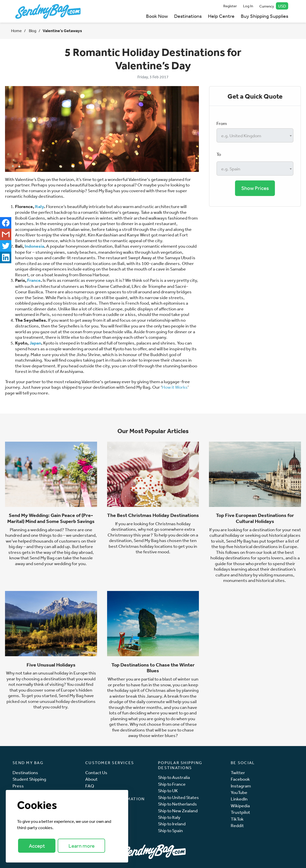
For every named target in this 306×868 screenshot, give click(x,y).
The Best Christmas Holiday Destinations (153, 515)
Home (16, 31)
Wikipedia (240, 806)
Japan (35, 343)
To (219, 154)
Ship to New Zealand (178, 811)
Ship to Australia (174, 777)
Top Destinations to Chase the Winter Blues (153, 668)
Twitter (238, 773)
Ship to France (172, 784)
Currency (274, 6)
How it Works (175, 387)
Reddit (237, 825)
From (222, 123)
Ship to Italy (169, 817)
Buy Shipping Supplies (264, 16)
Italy (39, 206)
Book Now (157, 16)
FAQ (90, 786)
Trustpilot (240, 812)
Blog (32, 31)
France (34, 280)
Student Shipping (29, 779)
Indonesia (34, 246)
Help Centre (221, 16)
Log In (248, 6)
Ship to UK (168, 791)
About (91, 779)
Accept (37, 846)
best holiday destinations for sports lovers (252, 555)
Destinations (188, 16)
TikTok (237, 819)
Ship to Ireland (172, 824)
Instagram (241, 786)
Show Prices (255, 188)
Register (230, 6)
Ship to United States (178, 797)
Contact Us (96, 773)
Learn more (82, 846)
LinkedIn (239, 799)
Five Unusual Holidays (51, 665)
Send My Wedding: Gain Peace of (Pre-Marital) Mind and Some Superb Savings (51, 518)
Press (18, 786)
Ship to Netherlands (177, 804)
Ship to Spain (170, 830)
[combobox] (255, 135)
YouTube (239, 792)
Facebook (240, 779)
